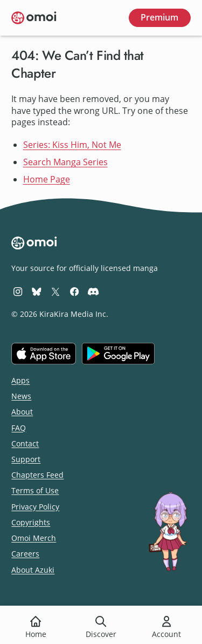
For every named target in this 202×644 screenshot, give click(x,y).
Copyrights (31, 522)
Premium (159, 17)
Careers (25, 554)
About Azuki (33, 570)
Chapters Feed (37, 475)
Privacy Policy (35, 507)
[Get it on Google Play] (118, 354)
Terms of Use (35, 490)
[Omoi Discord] (93, 291)
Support (26, 459)
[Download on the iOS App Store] (44, 354)
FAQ (19, 428)
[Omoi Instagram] (18, 291)
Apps (20, 380)
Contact (25, 443)
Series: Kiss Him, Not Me (72, 145)
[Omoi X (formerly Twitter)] (55, 291)
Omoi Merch (34, 538)
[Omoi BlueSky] (37, 291)
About (22, 412)
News (21, 396)
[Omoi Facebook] (74, 291)
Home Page (47, 179)
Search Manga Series (65, 162)
